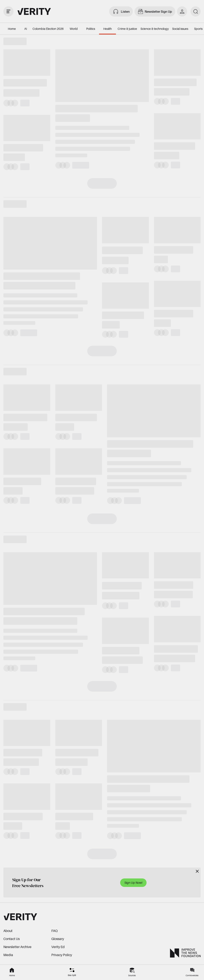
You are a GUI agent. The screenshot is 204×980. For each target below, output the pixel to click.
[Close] (197, 871)
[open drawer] (8, 11)
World (74, 29)
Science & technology (155, 29)
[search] (196, 11)
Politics (91, 29)
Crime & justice (127, 29)
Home (12, 29)
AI (26, 29)
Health (107, 29)
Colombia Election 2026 (48, 29)
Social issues (180, 29)
